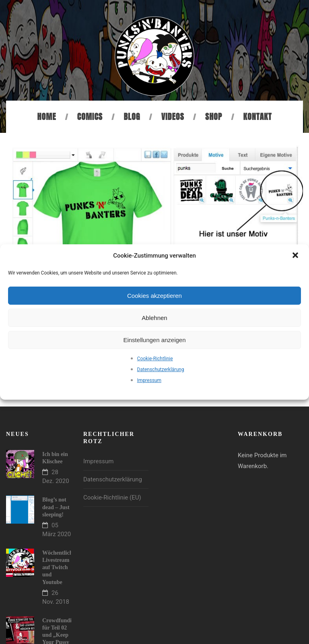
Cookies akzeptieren (154, 296)
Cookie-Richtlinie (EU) (112, 497)
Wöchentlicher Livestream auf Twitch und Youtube (60, 568)
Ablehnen (154, 318)
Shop (214, 117)
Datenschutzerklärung (161, 369)
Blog (132, 117)
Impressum (149, 380)
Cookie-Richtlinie (155, 359)
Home (47, 117)
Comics (90, 117)
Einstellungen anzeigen (154, 340)
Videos (173, 117)
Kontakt (258, 117)
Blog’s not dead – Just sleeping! (56, 507)
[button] (296, 256)
